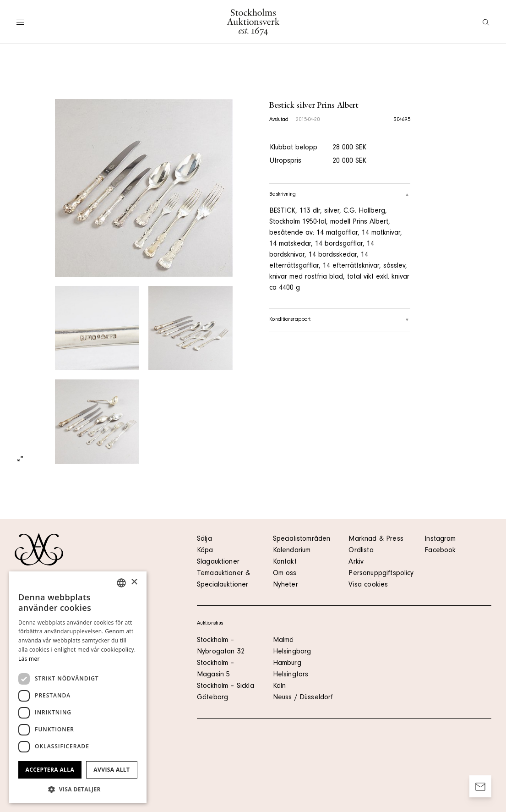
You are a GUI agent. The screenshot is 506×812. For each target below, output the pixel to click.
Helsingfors (291, 675)
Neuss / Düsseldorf (303, 698)
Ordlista (361, 551)
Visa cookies (368, 585)
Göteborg (212, 698)
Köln (280, 686)
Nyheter (286, 585)
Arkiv (356, 562)
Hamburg (287, 664)
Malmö (283, 641)
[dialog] (78, 687)
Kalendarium (292, 551)
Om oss (285, 574)
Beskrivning (340, 195)
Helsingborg (292, 652)
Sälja (204, 539)
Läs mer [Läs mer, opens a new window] (29, 659)
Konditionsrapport (340, 320)
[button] (78, 789)
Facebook (440, 551)
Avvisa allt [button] (112, 770)
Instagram (440, 539)
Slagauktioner (218, 562)
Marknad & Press (376, 539)
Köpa (205, 551)
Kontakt (285, 562)
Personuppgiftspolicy (381, 574)
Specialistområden (302, 539)
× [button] (134, 582)
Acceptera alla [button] (50, 770)
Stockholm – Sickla (226, 686)
